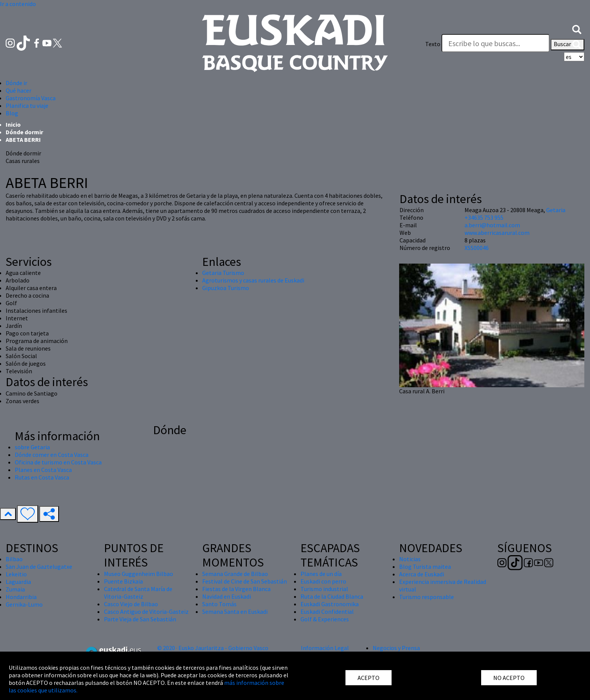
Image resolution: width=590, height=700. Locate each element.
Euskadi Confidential (327, 612)
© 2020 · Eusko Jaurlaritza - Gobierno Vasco (213, 648)
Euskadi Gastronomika (330, 604)
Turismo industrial (324, 589)
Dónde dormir (24, 132)
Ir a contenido (18, 4)
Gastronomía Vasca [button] (31, 98)
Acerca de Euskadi (422, 574)
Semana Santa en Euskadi (235, 612)
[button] (577, 29)
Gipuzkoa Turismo (226, 288)
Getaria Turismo (223, 273)
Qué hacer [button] (19, 90)
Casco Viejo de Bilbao (131, 604)
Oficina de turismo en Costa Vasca (58, 462)
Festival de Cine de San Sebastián (245, 581)
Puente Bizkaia (123, 581)
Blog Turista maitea (425, 567)
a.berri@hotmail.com (492, 225)
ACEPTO (369, 678)
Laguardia (18, 582)
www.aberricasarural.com (497, 233)
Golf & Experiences (325, 619)
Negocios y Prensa (396, 648)
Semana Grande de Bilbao (235, 574)
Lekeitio (16, 574)
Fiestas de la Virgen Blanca (236, 589)
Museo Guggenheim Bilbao (139, 574)
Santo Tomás (219, 604)
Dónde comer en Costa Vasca (52, 455)
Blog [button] (12, 113)
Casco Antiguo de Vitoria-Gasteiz (146, 612)
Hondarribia (21, 597)
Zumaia (15, 589)
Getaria (556, 210)
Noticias (410, 559)
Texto (433, 44)
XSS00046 (477, 248)
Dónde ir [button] (16, 83)
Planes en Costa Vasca (43, 470)
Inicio (13, 124)
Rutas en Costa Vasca (42, 477)
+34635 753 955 (484, 217)
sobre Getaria (32, 447)
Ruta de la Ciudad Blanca (332, 596)
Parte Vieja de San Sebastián (140, 619)
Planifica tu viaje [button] (27, 106)
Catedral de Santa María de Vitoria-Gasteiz (138, 593)
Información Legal (325, 648)
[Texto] (496, 43)
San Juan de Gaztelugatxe (39, 567)
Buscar (568, 45)
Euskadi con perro (323, 581)
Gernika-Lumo (24, 604)
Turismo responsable (427, 597)
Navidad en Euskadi (227, 596)
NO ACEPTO (509, 678)
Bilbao (14, 559)
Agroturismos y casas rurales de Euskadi (253, 280)
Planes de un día (321, 574)
